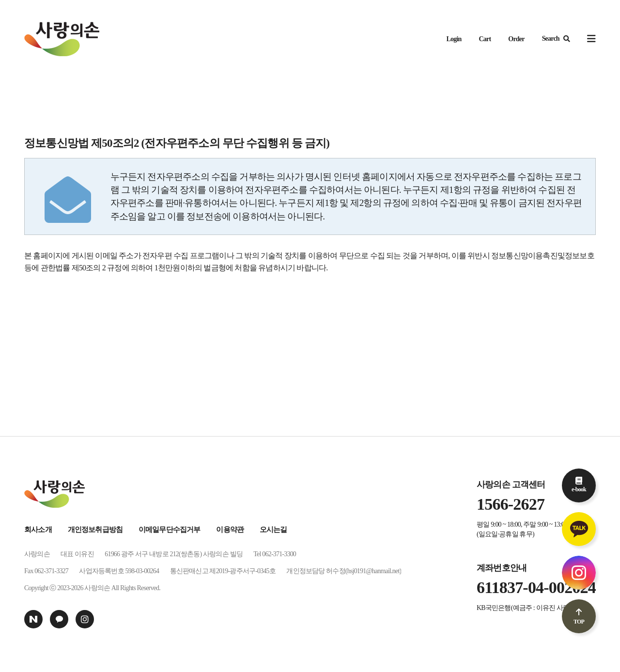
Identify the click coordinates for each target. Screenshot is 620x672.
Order (516, 39)
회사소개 (38, 530)
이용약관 (230, 530)
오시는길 (273, 530)
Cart (485, 39)
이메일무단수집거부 (170, 530)
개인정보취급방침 (95, 530)
